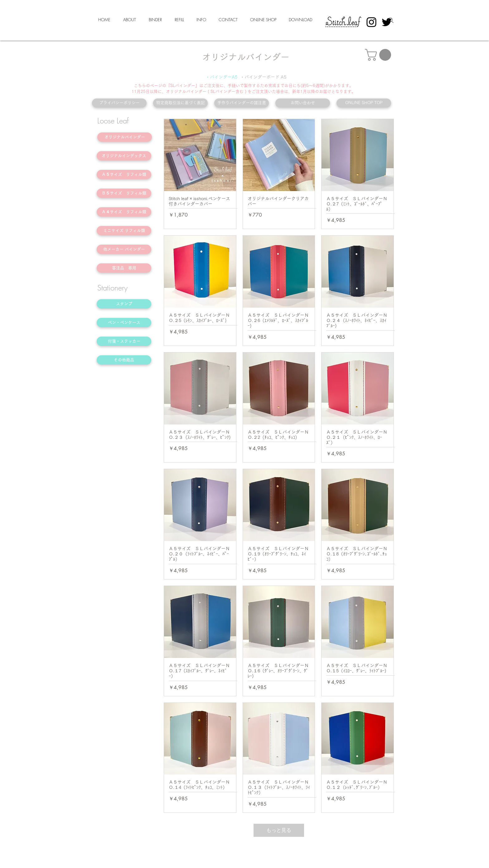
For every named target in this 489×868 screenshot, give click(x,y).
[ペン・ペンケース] (124, 323)
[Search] (391, 20)
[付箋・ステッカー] (124, 341)
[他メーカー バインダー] (124, 249)
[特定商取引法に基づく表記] (180, 103)
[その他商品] (124, 360)
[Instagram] (371, 22)
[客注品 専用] (124, 268)
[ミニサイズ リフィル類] (124, 231)
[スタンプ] (124, 304)
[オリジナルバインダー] (125, 137)
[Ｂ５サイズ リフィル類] (124, 193)
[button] (379, 55)
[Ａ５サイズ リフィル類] (124, 175)
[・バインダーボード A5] (263, 77)
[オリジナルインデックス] (124, 156)
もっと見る (279, 830)
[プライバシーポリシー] (119, 103)
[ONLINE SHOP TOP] (364, 103)
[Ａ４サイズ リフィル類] (124, 212)
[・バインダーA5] (221, 77)
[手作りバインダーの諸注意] (242, 103)
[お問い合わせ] (303, 103)
